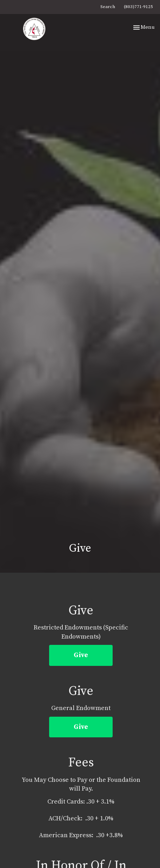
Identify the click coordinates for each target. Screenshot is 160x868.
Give (81, 655)
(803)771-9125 (138, 7)
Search (108, 7)
